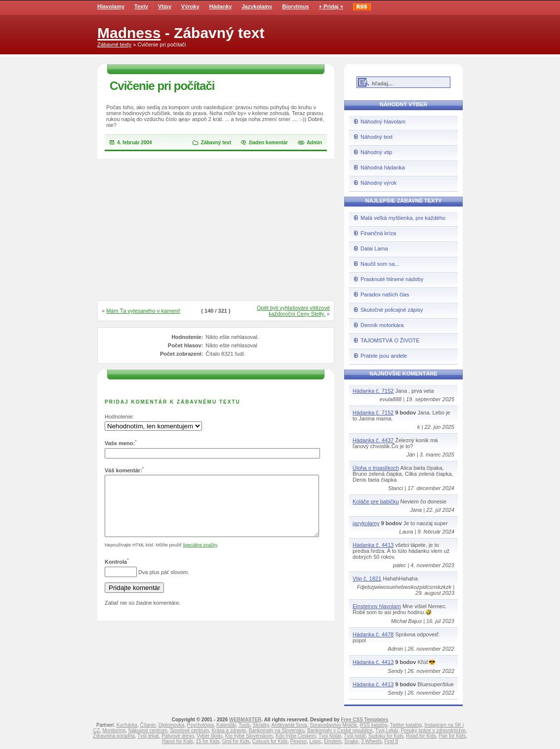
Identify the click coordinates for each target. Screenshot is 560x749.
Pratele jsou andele (384, 356)
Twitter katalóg (405, 725)
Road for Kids (421, 736)
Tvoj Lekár (387, 730)
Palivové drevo (178, 736)
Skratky (261, 725)
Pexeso (299, 741)
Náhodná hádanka (383, 167)
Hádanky (221, 6)
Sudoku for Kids (386, 736)
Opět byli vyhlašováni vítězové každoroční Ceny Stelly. (293, 311)
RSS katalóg (373, 725)
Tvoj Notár (330, 736)
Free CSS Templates (364, 720)
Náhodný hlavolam (383, 122)
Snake (351, 741)
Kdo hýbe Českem (296, 736)
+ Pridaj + (331, 6)
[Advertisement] (216, 230)
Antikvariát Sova (289, 725)
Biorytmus (295, 6)
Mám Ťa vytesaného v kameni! (143, 311)
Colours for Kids (270, 741)
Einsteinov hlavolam (377, 606)
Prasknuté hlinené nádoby (392, 279)
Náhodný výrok (379, 183)
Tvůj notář (355, 736)
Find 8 (391, 741)
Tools (244, 725)
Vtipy (165, 6)
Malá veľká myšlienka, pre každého (403, 218)
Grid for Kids (236, 741)
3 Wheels (371, 741)
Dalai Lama (374, 249)
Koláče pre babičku (376, 501)
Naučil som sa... (380, 264)
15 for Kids (207, 741)
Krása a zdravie (229, 730)
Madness (129, 33)
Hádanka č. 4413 (373, 545)
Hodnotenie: (119, 416)
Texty (141, 6)
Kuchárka (127, 725)
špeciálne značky (200, 557)
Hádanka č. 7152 (373, 391)
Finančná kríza (378, 233)
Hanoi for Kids (178, 741)
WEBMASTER (245, 720)
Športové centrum (189, 730)
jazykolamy (366, 523)
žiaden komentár (268, 143)
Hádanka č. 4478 (373, 634)
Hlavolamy (111, 6)
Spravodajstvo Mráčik (333, 725)
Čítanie (148, 725)
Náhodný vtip (376, 152)
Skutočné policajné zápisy (392, 310)
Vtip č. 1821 (367, 579)
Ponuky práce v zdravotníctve (433, 730)
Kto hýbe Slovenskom (249, 736)
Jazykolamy (257, 6)
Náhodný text (377, 137)
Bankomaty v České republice (340, 730)
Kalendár (226, 725)
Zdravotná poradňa (114, 736)
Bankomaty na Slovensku (277, 730)
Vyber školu (209, 736)
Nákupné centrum (148, 730)
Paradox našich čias (385, 294)
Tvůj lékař (148, 736)
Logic (315, 741)
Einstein (333, 741)
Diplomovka (171, 725)
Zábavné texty (114, 44)
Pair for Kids (452, 736)
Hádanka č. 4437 (373, 440)
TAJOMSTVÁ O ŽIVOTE (390, 340)
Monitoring (114, 730)
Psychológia (200, 725)
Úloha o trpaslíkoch (376, 468)
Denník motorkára (382, 325)
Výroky (190, 6)
